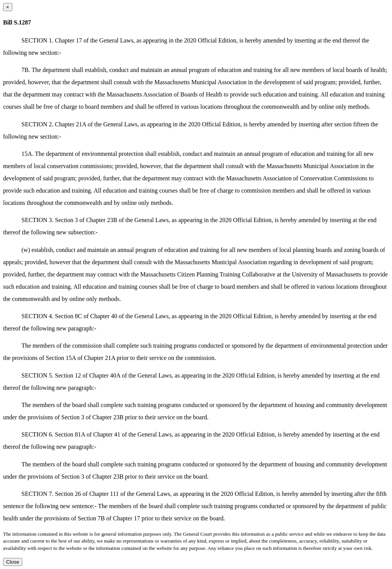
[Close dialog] (8, 7)
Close (13, 562)
